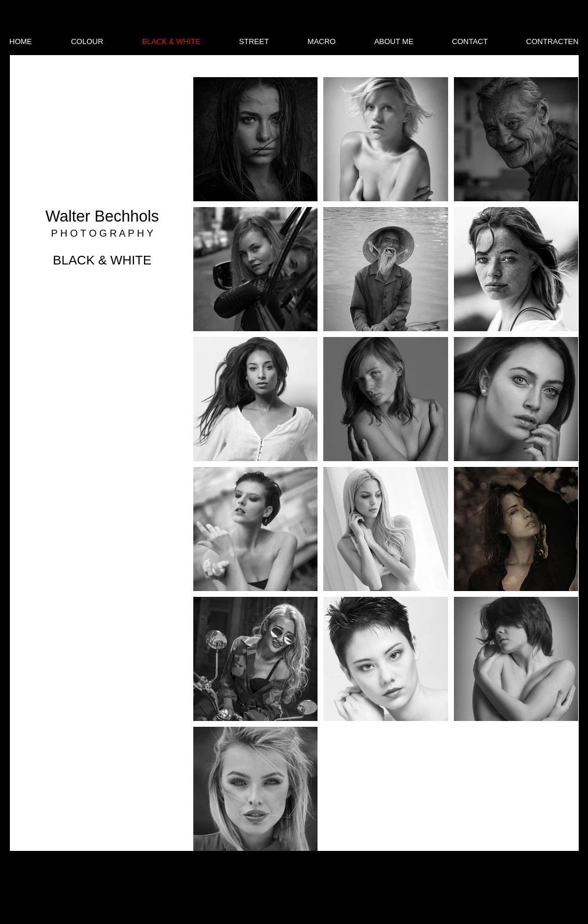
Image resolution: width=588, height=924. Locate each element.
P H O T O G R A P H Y (102, 233)
